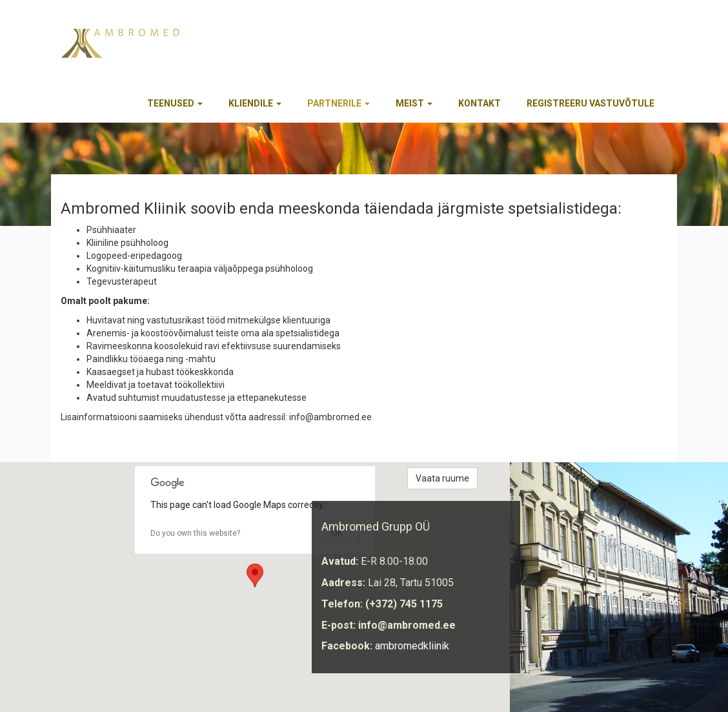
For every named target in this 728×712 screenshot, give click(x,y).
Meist (414, 103)
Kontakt (480, 103)
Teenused (175, 103)
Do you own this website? (195, 533)
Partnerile (339, 103)
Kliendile (255, 103)
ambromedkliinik (412, 646)
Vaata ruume (442, 478)
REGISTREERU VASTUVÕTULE (591, 103)
